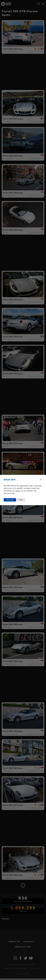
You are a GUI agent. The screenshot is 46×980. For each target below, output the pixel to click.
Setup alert (10, 500)
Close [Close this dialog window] (21, 500)
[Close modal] (41, 480)
